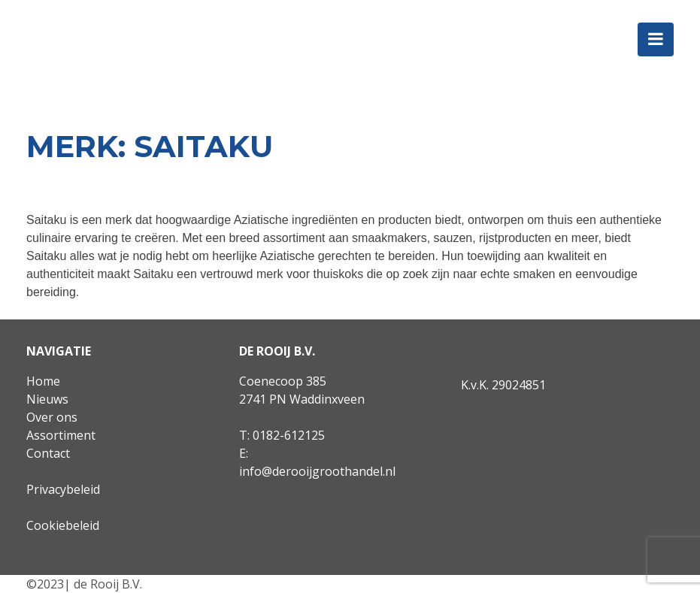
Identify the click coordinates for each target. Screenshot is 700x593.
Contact (48, 453)
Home (43, 381)
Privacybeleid (63, 489)
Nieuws (47, 399)
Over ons (52, 417)
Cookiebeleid (63, 525)
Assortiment (61, 435)
